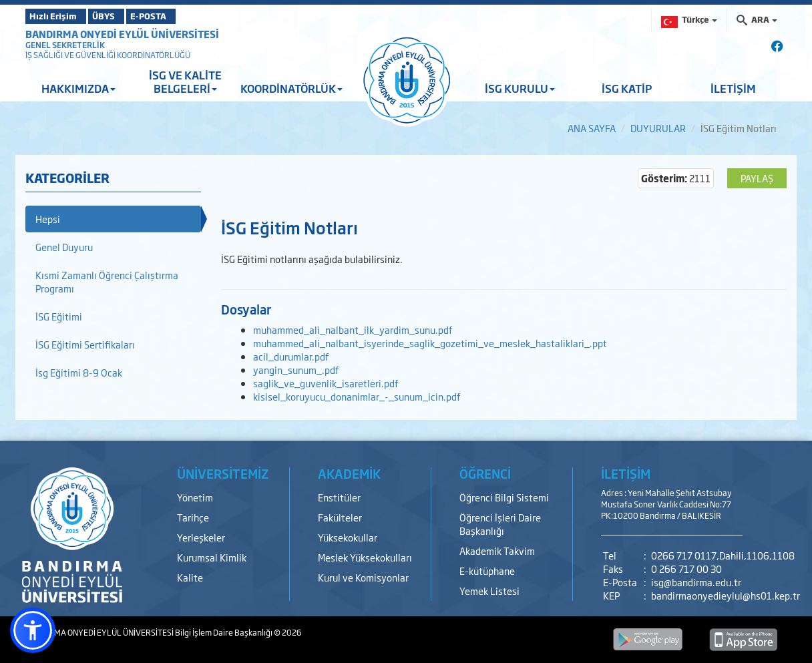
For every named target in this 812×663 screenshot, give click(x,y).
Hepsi (48, 219)
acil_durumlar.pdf (291, 356)
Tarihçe (193, 517)
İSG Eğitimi (59, 316)
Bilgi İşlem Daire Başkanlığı (224, 632)
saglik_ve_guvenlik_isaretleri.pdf (326, 383)
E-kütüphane (487, 571)
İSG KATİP (627, 88)
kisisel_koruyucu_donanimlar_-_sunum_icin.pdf (357, 396)
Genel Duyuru (64, 247)
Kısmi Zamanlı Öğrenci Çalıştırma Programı (107, 281)
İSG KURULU (520, 88)
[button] (33, 630)
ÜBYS (124, 16)
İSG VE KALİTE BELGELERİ (185, 81)
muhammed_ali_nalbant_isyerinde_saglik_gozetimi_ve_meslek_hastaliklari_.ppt (430, 343)
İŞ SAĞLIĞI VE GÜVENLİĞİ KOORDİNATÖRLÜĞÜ (108, 55)
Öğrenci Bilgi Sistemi (504, 497)
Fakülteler (340, 517)
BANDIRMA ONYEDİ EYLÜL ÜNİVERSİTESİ (122, 34)
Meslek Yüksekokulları (365, 557)
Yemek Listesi (489, 591)
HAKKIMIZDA (78, 88)
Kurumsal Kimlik (212, 557)
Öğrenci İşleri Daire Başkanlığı (500, 524)
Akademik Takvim (497, 550)
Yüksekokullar (348, 537)
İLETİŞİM (733, 88)
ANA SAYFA (592, 128)
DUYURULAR (658, 128)
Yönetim (195, 497)
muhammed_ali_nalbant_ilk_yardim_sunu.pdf (353, 329)
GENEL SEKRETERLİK (65, 45)
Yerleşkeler (201, 537)
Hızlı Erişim (58, 16)
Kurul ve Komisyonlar (363, 577)
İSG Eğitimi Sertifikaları (85, 344)
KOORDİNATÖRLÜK (291, 88)
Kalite (190, 577)
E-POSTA (186, 16)
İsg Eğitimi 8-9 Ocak (79, 372)
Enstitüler (339, 497)
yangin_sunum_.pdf (296, 370)
